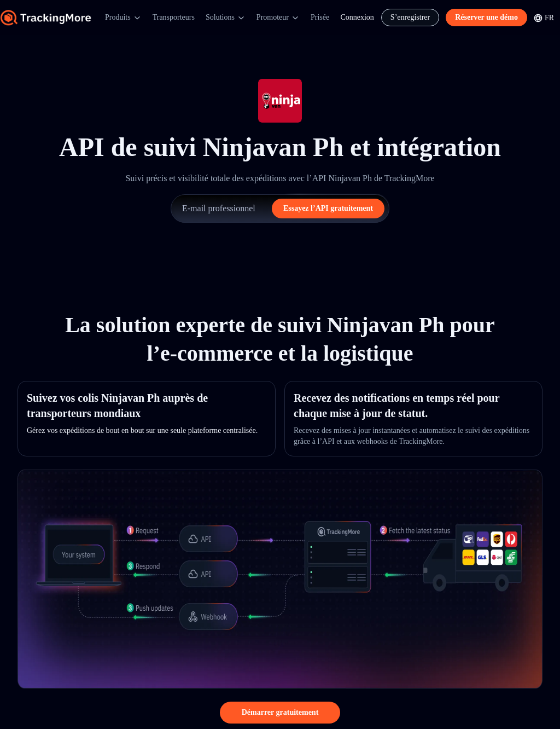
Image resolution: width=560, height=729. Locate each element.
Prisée (320, 17)
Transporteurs (174, 17)
